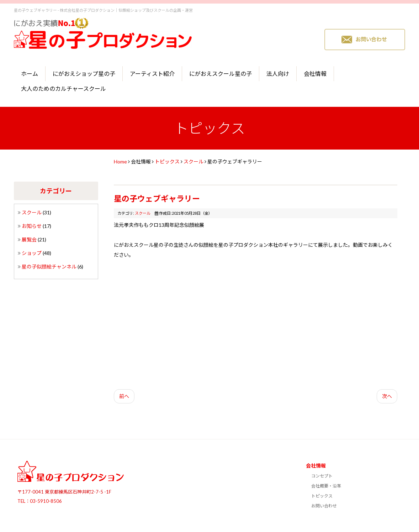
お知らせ (32, 226)
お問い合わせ (324, 506)
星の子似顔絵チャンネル (50, 267)
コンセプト (322, 476)
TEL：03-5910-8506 (40, 501)
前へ (124, 396)
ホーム (30, 74)
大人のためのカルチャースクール (63, 88)
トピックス (167, 161)
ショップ (32, 253)
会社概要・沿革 (326, 486)
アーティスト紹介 (152, 74)
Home (120, 161)
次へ (387, 396)
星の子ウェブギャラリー (157, 199)
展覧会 (30, 239)
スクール (32, 212)
